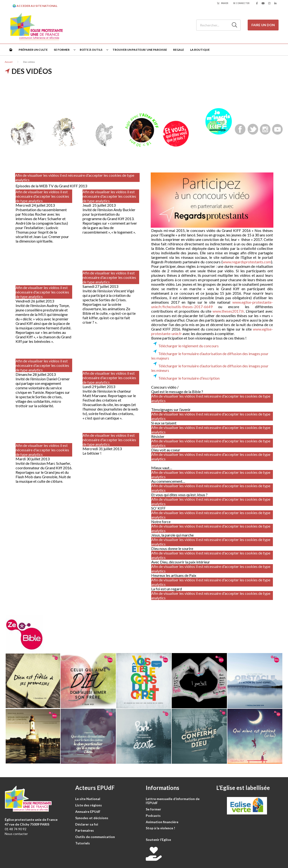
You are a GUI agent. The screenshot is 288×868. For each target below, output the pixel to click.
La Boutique (200, 50)
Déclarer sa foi (87, 824)
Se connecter (241, 3)
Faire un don (263, 25)
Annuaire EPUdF (88, 811)
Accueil (9, 62)
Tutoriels (83, 843)
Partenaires (85, 830)
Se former (62, 50)
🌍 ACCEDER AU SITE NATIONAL (35, 6)
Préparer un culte (33, 50)
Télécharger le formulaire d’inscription (189, 378)
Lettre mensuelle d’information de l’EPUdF (173, 801)
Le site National (88, 799)
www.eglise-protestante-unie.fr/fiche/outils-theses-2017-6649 (212, 304)
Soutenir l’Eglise (158, 840)
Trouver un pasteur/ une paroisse (140, 50)
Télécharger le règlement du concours (188, 346)
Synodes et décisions (92, 818)
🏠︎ (11, 50)
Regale (179, 50)
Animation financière (162, 822)
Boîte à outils (91, 50)
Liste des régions (89, 805)
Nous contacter (16, 834)
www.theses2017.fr (228, 311)
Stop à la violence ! (160, 828)
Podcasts (153, 816)
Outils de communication (95, 837)
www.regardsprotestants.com (247, 262)
